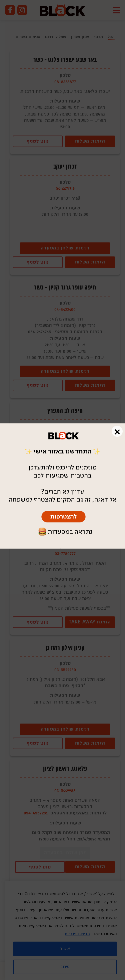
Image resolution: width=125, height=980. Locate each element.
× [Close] (117, 431)
